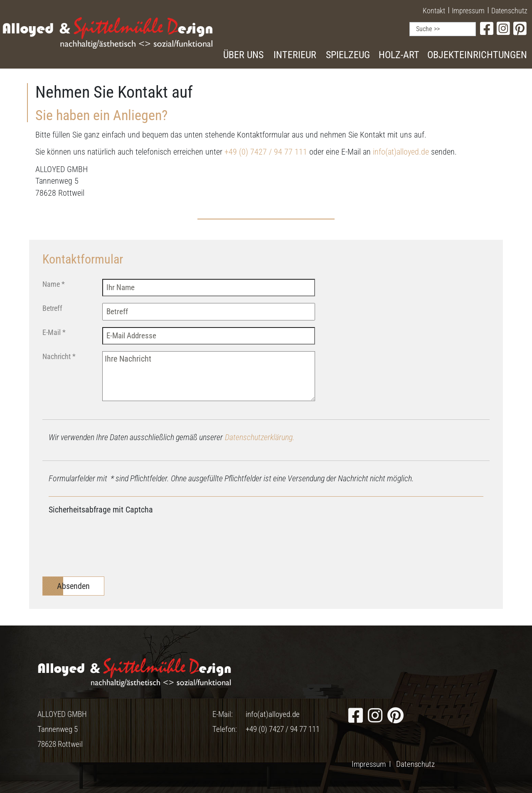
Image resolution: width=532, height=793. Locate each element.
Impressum (468, 11)
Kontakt (434, 11)
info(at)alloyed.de (401, 152)
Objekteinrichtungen (477, 55)
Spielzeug (348, 55)
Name (54, 284)
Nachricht (59, 356)
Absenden (73, 586)
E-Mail (54, 332)
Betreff (52, 308)
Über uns (243, 55)
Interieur (295, 55)
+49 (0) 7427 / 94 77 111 (266, 152)
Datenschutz (509, 11)
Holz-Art (399, 55)
